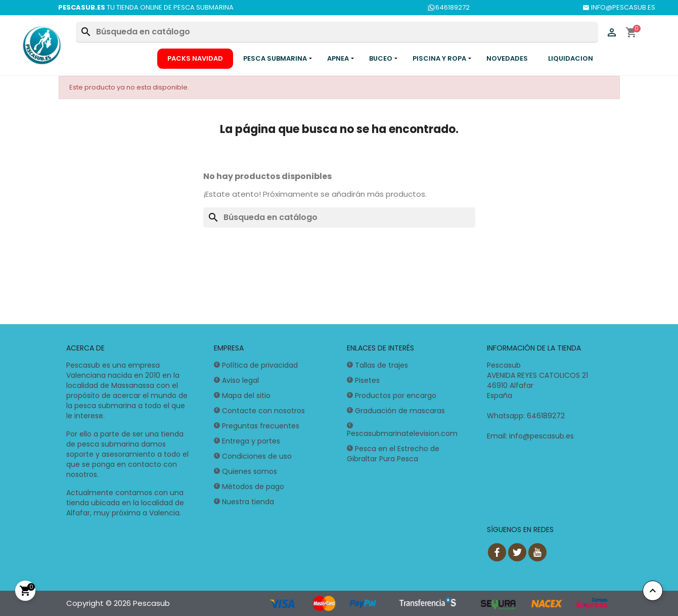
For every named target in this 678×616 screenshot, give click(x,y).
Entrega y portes (251, 441)
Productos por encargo (396, 395)
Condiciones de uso (257, 456)
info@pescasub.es (541, 436)
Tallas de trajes (381, 365)
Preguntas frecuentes (261, 426)
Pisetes (367, 380)
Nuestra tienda (248, 502)
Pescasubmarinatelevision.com (402, 433)
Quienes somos (250, 471)
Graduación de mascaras (400, 411)
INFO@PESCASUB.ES (619, 7)
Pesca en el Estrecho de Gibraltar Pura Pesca (393, 454)
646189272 (448, 7)
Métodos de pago (253, 487)
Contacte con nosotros (263, 411)
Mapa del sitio (246, 395)
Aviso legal (240, 380)
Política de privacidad (260, 365)
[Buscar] (337, 32)
